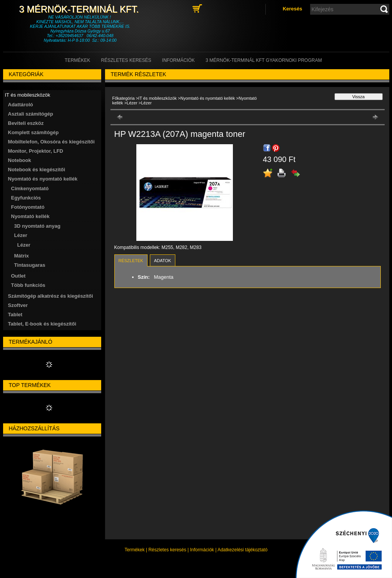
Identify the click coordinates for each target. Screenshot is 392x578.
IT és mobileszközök (157, 98)
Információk (202, 550)
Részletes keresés (167, 550)
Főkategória (124, 98)
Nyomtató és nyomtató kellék (208, 98)
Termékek (134, 550)
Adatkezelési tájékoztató (242, 550)
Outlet (19, 276)
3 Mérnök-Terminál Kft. (80, 9)
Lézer (24, 245)
